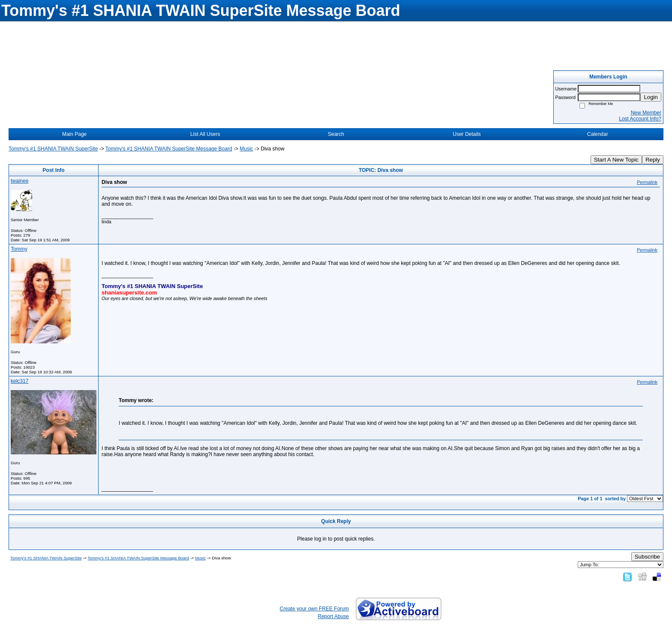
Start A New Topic (616, 160)
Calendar (598, 134)
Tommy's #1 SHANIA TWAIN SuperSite (53, 149)
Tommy (19, 249)
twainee (19, 181)
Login (651, 97)
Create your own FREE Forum (314, 609)
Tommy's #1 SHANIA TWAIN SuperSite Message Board (169, 149)
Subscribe (647, 557)
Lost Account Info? (640, 119)
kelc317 (19, 381)
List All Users (205, 134)
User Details (466, 134)
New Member (646, 113)
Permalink (647, 182)
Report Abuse (333, 616)
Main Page (74, 134)
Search (336, 134)
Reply (653, 160)
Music (246, 149)
